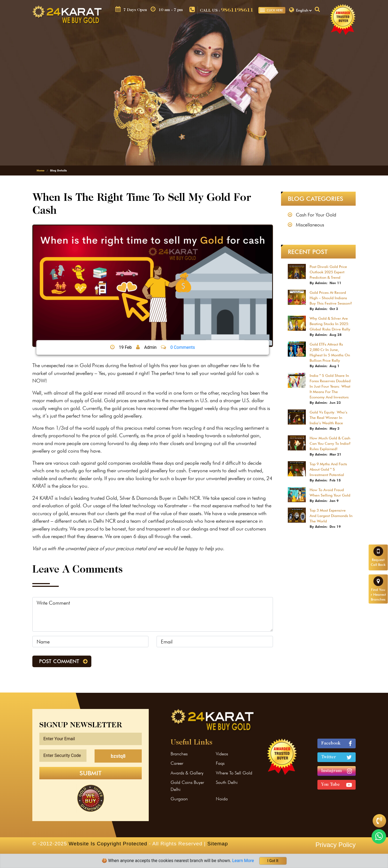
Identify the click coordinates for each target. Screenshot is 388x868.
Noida (222, 799)
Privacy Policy (336, 845)
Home (41, 170)
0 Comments (183, 347)
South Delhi (227, 782)
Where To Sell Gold (234, 773)
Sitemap (218, 844)
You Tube (337, 785)
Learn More (244, 861)
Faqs (220, 763)
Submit (91, 773)
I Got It (273, 861)
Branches (179, 754)
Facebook (337, 744)
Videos (222, 754)
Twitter (337, 757)
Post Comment (59, 661)
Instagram (337, 771)
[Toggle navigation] (262, 10)
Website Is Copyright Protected (108, 844)
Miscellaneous (310, 225)
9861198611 (237, 10)
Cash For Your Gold (316, 215)
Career (177, 763)
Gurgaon (179, 799)
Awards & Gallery (187, 773)
